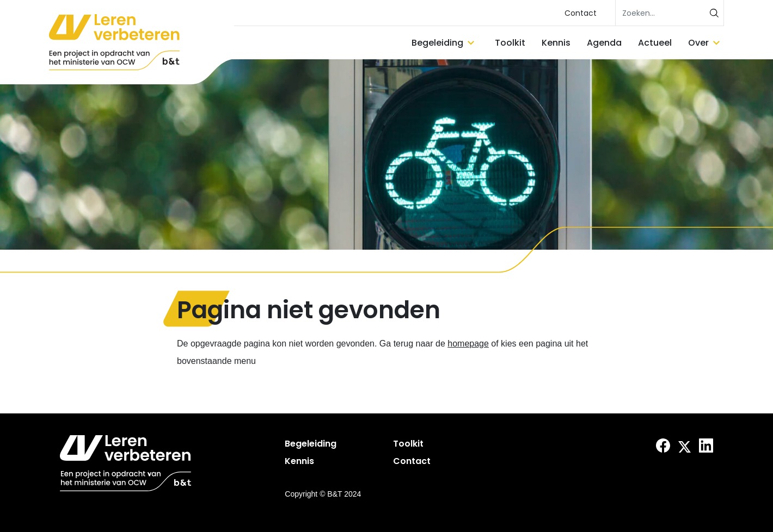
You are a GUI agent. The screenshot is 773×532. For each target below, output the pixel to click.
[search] (670, 13)
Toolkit (510, 43)
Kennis (556, 43)
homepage (468, 344)
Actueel (655, 43)
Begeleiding (437, 43)
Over (698, 43)
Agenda (604, 43)
